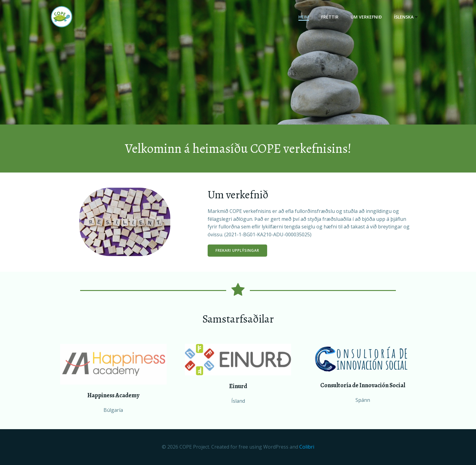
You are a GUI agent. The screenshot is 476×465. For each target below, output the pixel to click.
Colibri (307, 447)
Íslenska (406, 17)
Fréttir (330, 17)
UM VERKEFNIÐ (366, 17)
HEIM (304, 17)
